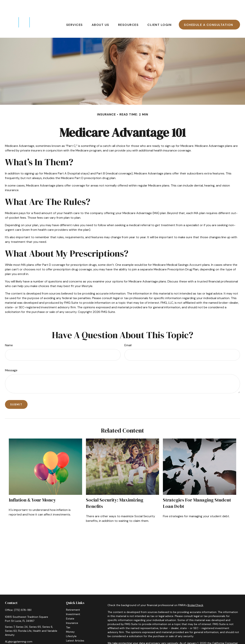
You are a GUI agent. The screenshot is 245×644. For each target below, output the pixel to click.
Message (11, 359)
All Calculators (75, 638)
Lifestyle (71, 625)
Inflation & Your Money (32, 488)
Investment (73, 603)
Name (9, 334)
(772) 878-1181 (23, 598)
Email (128, 334)
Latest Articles (75, 629)
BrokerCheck (195, 594)
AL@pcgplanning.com (19, 630)
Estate (70, 607)
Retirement (73, 598)
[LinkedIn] (14, 636)
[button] (75, 13)
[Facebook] (8, 636)
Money (70, 620)
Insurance (72, 611)
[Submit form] (16, 393)
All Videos (72, 633)
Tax (68, 616)
